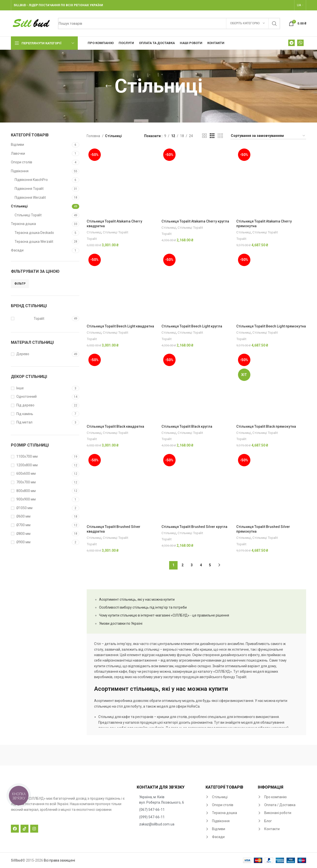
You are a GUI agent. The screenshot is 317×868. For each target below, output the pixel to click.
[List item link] (169, 800)
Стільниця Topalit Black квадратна (115, 426)
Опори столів (22, 162)
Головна (94, 136)
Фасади (17, 250)
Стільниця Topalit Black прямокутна (266, 426)
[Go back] (108, 86)
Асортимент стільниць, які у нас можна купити (137, 599)
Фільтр (20, 284)
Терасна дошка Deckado (34, 233)
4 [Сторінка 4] (201, 565)
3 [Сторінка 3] (192, 565)
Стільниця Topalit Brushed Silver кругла (194, 527)
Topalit (92, 239)
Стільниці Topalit (28, 215)
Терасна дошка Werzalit (34, 242)
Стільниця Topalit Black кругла (187, 426)
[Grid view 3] (212, 136)
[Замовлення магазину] (268, 136)
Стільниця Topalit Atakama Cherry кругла (195, 221)
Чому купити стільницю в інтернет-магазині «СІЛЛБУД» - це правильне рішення (164, 615)
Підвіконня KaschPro (31, 180)
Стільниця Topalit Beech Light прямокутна (271, 326)
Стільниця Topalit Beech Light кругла (192, 326)
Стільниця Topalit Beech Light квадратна (120, 326)
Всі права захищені (59, 860)
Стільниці (19, 206)
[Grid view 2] (204, 136)
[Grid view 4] (220, 136)
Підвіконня (20, 171)
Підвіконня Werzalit (30, 198)
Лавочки (18, 153)
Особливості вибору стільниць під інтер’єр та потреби (143, 607)
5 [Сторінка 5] (210, 565)
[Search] (169, 24)
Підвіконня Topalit (29, 189)
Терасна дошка (23, 224)
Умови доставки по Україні (121, 623)
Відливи (17, 145)
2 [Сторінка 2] (183, 565)
